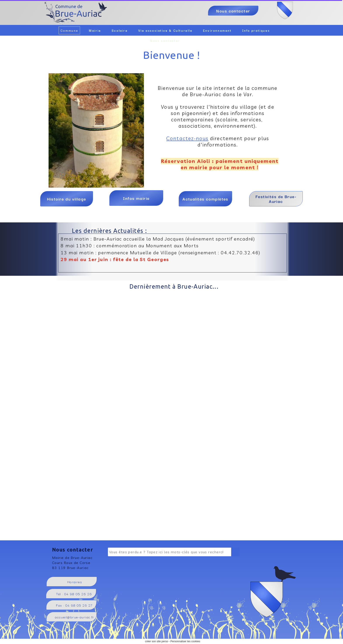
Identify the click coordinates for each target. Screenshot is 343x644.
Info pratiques (256, 30)
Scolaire (120, 30)
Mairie (95, 30)
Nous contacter (165, 40)
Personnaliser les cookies (185, 641)
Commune (69, 30)
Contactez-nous (187, 138)
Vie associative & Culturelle (165, 30)
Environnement (217, 30)
